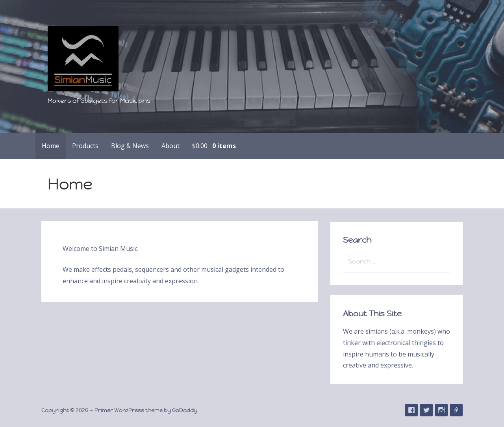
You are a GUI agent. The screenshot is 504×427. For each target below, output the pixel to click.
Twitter (426, 410)
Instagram (441, 410)
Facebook (411, 410)
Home (51, 146)
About (170, 146)
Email (456, 410)
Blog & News (130, 146)
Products (85, 146)
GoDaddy (185, 410)
